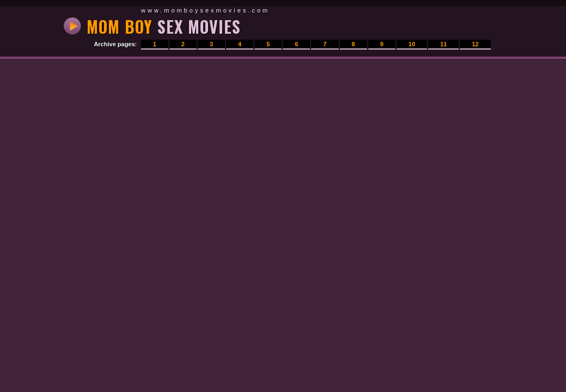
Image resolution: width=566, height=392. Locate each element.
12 (475, 44)
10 (412, 44)
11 (443, 44)
